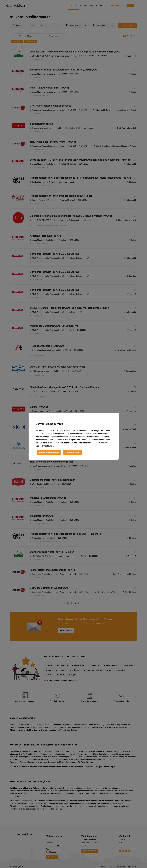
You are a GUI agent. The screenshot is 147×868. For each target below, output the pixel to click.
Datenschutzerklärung (45, 446)
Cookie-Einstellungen (72, 453)
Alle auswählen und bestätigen (49, 453)
